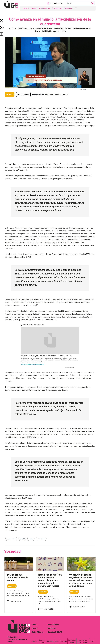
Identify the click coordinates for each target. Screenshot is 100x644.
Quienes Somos (42, 641)
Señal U (26, 8)
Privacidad (50, 641)
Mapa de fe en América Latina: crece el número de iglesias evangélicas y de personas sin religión (50, 580)
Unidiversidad (23, 94)
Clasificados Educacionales (83, 641)
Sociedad (10, 94)
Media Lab (68, 8)
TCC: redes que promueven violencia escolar (17, 577)
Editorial (34, 641)
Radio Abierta (45, 8)
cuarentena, (41, 539)
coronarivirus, (11, 539)
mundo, (31, 539)
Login (92, 641)
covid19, (22, 539)
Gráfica (57, 641)
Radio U (34, 8)
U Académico (57, 8)
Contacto (64, 641)
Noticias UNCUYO (55, 632)
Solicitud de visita (72, 641)
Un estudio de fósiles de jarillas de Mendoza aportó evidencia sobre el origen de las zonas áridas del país (81, 580)
